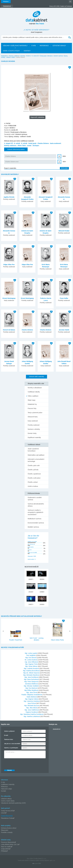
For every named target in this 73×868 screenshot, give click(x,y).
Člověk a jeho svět (34, 466)
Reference (4, 787)
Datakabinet (4, 56)
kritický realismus (10, 146)
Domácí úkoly (32, 433)
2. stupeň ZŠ (8, 143)
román (29, 146)
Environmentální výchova (36, 523)
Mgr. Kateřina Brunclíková (32, 671)
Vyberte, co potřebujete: (11, 748)
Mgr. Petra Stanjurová (31, 682)
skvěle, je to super (32, 542)
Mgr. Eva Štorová (31, 658)
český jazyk (32, 143)
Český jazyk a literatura (46, 56)
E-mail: (6, 735)
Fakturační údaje (6, 789)
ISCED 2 (28, 56)
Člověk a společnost (34, 474)
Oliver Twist (22, 146)
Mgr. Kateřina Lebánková (32, 716)
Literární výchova (58, 56)
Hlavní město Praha (57, 640)
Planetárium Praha (7, 818)
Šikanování (5, 830)
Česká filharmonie (7, 816)
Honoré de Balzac (9, 330)
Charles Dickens (43, 143)
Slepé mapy (32, 400)
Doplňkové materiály (34, 437)
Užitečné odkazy (6, 799)
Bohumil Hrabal (64, 231)
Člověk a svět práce (34, 478)
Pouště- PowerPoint (16, 640)
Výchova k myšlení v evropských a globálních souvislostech (35, 512)
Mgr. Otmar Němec (32, 666)
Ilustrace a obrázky (34, 429)
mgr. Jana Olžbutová (32, 662)
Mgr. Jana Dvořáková (32, 677)
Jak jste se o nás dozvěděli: (12, 744)
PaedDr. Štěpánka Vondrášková (32, 695)
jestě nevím (31, 547)
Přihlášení (6, 2)
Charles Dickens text (12, 162)
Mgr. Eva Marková (32, 688)
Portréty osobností (34, 425)
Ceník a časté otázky (8, 801)
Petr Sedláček (31, 655)
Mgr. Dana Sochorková (32, 679)
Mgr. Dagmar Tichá (32, 664)
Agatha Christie (9, 197)
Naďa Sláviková (32, 697)
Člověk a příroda (33, 470)
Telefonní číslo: (9, 739)
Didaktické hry (32, 404)
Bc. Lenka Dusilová (31, 660)
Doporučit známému (37, 117)
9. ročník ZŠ (35, 56)
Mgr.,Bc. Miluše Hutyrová (32, 673)
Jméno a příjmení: (9, 731)
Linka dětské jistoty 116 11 (10, 844)
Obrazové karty (33, 417)
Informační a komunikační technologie (36, 460)
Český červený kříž (7, 811)
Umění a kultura (33, 486)
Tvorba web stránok (23, 861)
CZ (70, 2)
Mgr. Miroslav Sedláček (32, 686)
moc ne (30, 550)
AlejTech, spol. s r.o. (50, 861)
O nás (3, 782)
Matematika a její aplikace (36, 455)
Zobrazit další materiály (37, 377)
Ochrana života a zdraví (9, 828)
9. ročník (24, 143)
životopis (36, 146)
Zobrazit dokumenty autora (16, 149)
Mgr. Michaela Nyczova (32, 706)
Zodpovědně (5, 849)
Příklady (4, 851)
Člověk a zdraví (33, 482)
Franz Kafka (64, 298)
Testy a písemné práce (35, 413)
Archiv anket (31, 559)
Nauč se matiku (6, 847)
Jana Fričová (32, 703)
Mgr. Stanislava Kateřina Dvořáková (32, 714)
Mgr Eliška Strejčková (32, 690)
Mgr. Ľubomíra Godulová (32, 701)
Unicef (3, 813)
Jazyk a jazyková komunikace (33, 450)
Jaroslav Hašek (64, 330)
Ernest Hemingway (9, 298)
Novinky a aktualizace (35, 388)
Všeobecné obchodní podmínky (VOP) (13, 803)
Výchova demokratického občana (36, 505)
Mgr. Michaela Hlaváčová (32, 675)
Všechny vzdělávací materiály (17, 56)
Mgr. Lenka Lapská (31, 653)
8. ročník (17, 143)
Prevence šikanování (8, 842)
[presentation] (20, 763)
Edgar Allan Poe (9, 265)
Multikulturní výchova (34, 519)
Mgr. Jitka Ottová (32, 708)
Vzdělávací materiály (8, 784)
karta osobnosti (55, 143)
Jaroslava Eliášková (32, 684)
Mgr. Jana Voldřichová (32, 710)
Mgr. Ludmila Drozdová (32, 668)
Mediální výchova (33, 527)
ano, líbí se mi (31, 544)
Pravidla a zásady (7, 832)
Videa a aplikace (33, 396)
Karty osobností (33, 421)
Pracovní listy (32, 408)
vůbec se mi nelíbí (32, 553)
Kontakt (3, 791)
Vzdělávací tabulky (34, 392)
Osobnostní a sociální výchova (35, 499)
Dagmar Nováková (32, 712)
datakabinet (57, 729)
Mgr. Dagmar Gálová (32, 699)
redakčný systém (35, 861)
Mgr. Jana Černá (32, 692)
